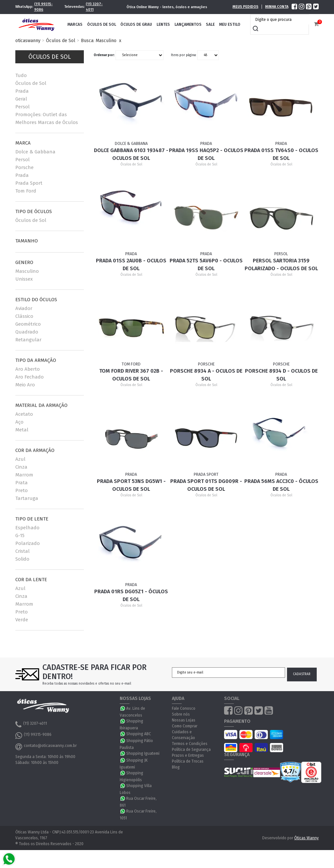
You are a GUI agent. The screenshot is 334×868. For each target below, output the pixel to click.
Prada (22, 91)
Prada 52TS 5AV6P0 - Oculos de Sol (206, 264)
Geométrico (28, 324)
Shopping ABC (139, 734)
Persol (23, 107)
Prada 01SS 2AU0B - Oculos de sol (131, 264)
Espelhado (27, 528)
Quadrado (27, 332)
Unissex (24, 279)
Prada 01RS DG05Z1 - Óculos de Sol (131, 595)
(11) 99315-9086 (44, 7)
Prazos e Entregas (188, 755)
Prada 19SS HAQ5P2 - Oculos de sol (206, 154)
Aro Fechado (30, 377)
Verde (22, 620)
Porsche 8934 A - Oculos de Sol (206, 375)
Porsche (24, 167)
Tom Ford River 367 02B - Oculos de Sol (131, 375)
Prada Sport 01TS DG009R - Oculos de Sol (206, 485)
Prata (22, 483)
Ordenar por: (104, 55)
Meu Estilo (230, 24)
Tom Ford (26, 191)
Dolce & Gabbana (35, 152)
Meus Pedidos (245, 7)
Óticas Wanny (306, 838)
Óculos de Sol (102, 24)
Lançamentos (188, 24)
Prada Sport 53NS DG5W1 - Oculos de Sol (131, 485)
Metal (22, 430)
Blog (176, 767)
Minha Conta (277, 7)
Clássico (24, 316)
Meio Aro (25, 385)
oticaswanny (28, 41)
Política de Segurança (191, 750)
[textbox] (281, 20)
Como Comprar (185, 726)
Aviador (24, 308)
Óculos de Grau (136, 24)
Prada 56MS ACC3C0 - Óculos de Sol (281, 485)
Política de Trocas (188, 761)
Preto (22, 490)
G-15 (20, 535)
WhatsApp (123, 708)
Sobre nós (181, 714)
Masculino (27, 271)
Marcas (75, 24)
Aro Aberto (28, 369)
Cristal (23, 551)
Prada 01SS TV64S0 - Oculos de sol (281, 154)
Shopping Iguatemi (143, 753)
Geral (21, 99)
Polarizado (28, 543)
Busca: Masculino (99, 41)
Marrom (24, 475)
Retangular (28, 340)
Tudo (21, 75)
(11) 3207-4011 (94, 7)
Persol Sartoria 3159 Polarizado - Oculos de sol (281, 264)
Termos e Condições (190, 744)
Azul (20, 459)
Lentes (163, 24)
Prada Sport (29, 183)
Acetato (24, 414)
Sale (210, 24)
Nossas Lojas (184, 720)
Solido (22, 559)
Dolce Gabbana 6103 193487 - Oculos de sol (131, 154)
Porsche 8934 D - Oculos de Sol (281, 375)
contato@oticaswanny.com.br (46, 747)
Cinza (21, 467)
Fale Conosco (184, 708)
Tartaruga (27, 498)
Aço (19, 422)
